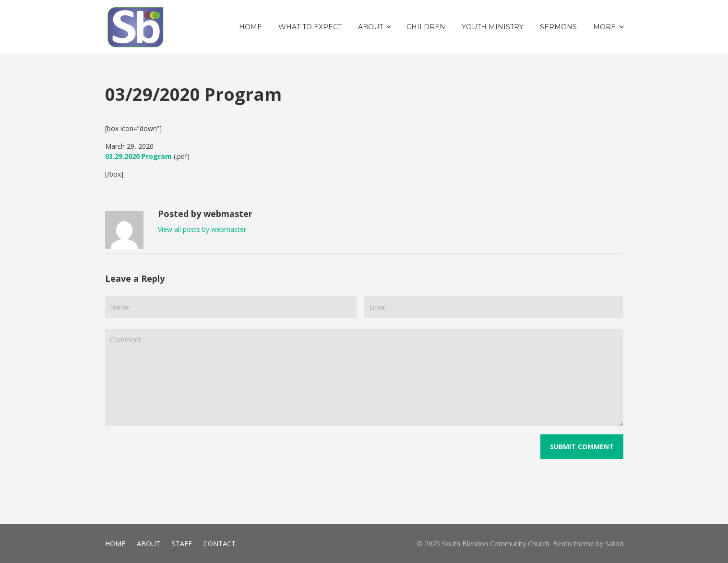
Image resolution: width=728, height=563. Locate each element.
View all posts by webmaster (202, 229)
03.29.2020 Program (138, 156)
